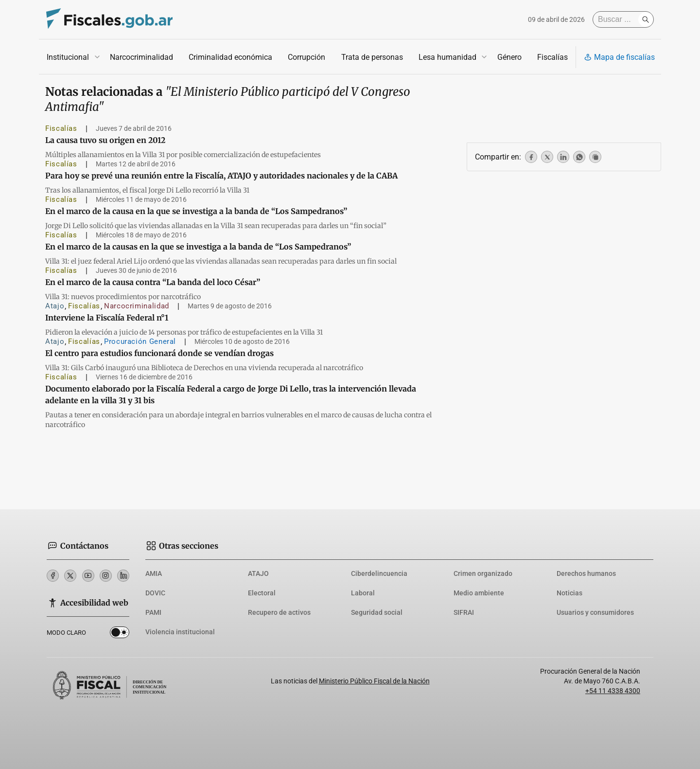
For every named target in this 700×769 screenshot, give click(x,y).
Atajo (55, 306)
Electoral (262, 593)
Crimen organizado (483, 573)
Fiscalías (552, 57)
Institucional (68, 57)
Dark (120, 634)
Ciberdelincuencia (379, 573)
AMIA (154, 573)
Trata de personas (372, 57)
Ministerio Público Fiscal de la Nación (374, 681)
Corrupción (306, 57)
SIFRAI (464, 612)
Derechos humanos (586, 573)
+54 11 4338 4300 (613, 691)
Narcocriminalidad (141, 57)
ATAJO (258, 573)
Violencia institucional (180, 632)
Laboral (363, 593)
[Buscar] (618, 19)
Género (509, 57)
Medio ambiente (479, 593)
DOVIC (155, 593)
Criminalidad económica (230, 57)
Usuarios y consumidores (595, 612)
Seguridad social (377, 612)
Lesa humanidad (447, 57)
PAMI (153, 612)
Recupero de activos (279, 612)
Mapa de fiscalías (619, 57)
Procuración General (140, 341)
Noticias (569, 593)
